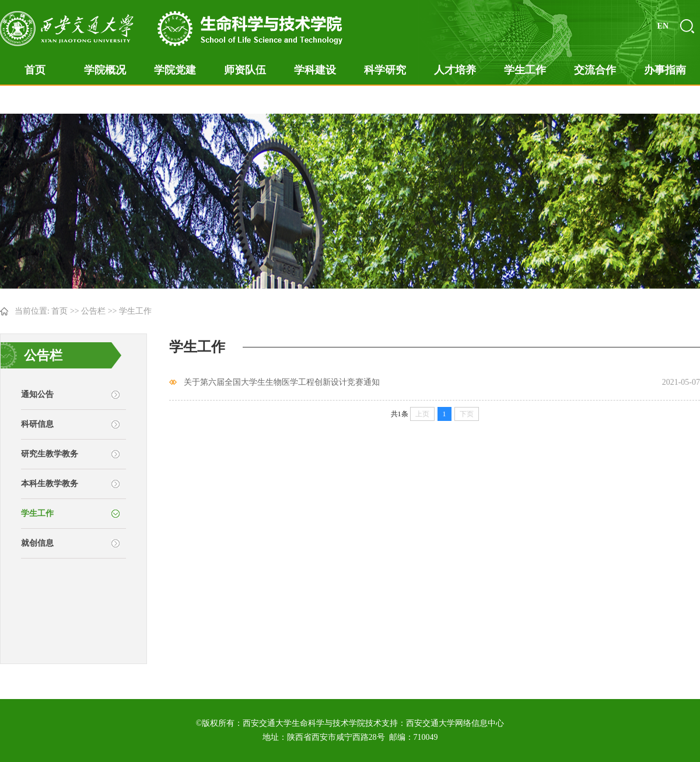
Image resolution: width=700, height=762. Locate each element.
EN (663, 26)
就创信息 (37, 543)
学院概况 (105, 70)
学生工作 (525, 70)
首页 (35, 70)
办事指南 (665, 70)
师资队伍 (245, 70)
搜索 (687, 26)
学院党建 (175, 70)
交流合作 (595, 70)
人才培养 (455, 70)
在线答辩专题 (35, 99)
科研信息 (37, 424)
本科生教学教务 (50, 484)
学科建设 (315, 70)
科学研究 (385, 70)
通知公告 (37, 394)
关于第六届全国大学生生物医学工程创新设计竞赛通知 (282, 382)
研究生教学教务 (50, 454)
